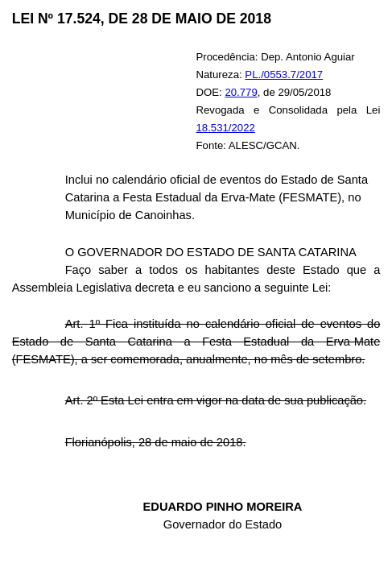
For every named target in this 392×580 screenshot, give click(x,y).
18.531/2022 (226, 128)
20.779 (241, 92)
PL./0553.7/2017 (284, 75)
